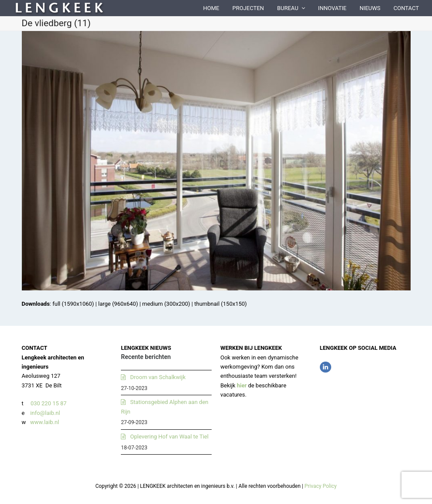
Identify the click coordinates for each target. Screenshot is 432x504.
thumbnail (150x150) (220, 304)
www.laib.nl (44, 422)
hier (242, 385)
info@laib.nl (45, 413)
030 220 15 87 (49, 403)
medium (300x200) (166, 304)
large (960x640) (118, 304)
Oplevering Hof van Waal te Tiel (169, 437)
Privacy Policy (321, 486)
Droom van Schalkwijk (158, 377)
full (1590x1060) (73, 304)
